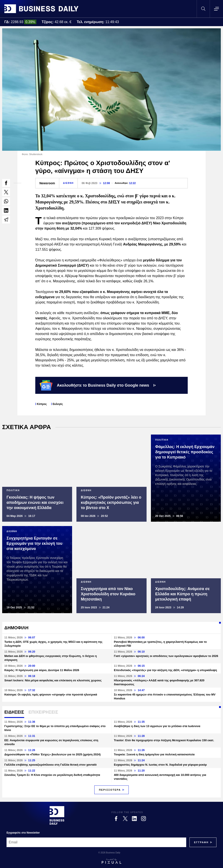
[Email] (96, 842)
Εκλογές (58, 404)
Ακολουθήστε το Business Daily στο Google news (98, 385)
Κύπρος (42, 404)
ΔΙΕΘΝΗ (68, 183)
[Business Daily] (57, 815)
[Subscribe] (201, 842)
